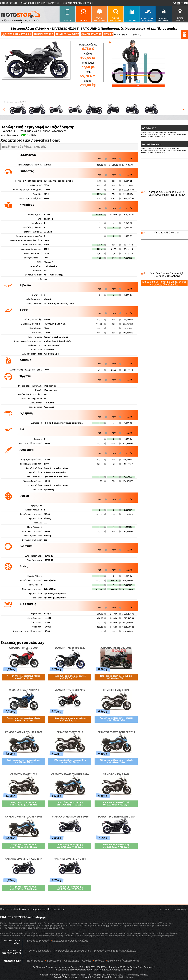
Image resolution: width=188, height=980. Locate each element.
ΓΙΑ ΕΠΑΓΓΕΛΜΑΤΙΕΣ (48, 3)
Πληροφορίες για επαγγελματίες (71, 952)
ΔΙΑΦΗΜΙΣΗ (27, 3)
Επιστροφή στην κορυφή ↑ (173, 909)
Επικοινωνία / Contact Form (123, 961)
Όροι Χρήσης (72, 961)
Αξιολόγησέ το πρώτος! (128, 34)
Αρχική (23, 909)
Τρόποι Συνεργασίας (38, 952)
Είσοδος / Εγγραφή (38, 941)
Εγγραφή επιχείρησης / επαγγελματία (114, 952)
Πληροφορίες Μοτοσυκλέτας (48, 909)
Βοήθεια (99, 961)
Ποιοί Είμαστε (35, 961)
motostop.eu (54, 961)
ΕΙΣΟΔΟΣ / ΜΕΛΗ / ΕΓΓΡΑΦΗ (78, 3)
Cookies (87, 961)
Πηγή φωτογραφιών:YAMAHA (15, 102)
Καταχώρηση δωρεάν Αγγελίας (70, 941)
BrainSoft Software (92, 970)
